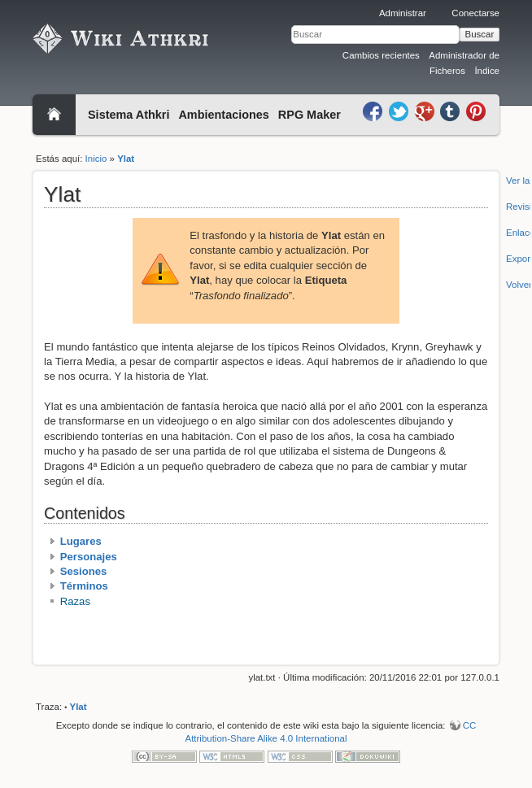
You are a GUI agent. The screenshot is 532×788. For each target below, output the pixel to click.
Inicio (96, 159)
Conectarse (475, 13)
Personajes (89, 557)
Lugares (81, 541)
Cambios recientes (381, 55)
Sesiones (84, 571)
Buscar (480, 34)
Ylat (126, 159)
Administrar (403, 13)
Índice (487, 71)
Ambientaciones (223, 115)
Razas (75, 601)
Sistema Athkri (129, 115)
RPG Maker (310, 115)
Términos (84, 586)
